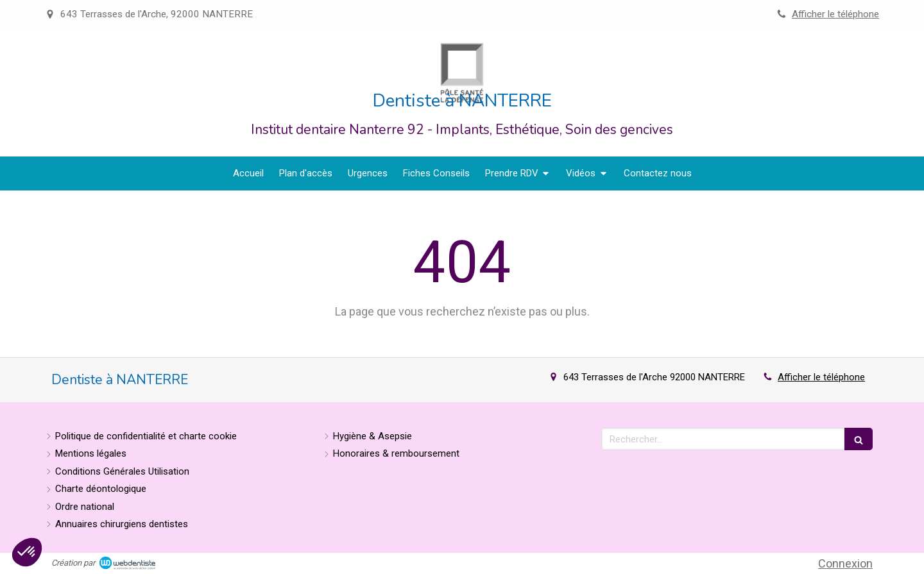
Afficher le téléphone (835, 14)
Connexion (845, 563)
